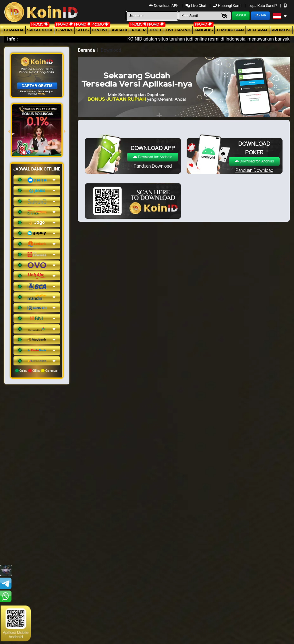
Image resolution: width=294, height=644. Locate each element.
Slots (83, 30)
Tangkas (204, 30)
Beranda (14, 30)
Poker (139, 30)
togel (155, 30)
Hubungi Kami (228, 6)
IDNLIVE (100, 30)
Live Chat (196, 6)
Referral (258, 30)
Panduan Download (153, 166)
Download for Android (153, 157)
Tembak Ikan (230, 30)
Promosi (281, 30)
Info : (12, 39)
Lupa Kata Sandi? (263, 6)
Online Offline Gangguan (37, 371)
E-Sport (64, 30)
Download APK (164, 6)
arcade (120, 30)
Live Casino (178, 30)
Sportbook (40, 30)
